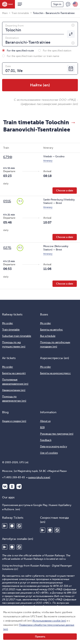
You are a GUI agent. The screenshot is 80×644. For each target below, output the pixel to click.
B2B (42, 427)
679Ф (8, 157)
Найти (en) (40, 85)
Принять (40, 637)
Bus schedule (48, 336)
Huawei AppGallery (12, 526)
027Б (7, 248)
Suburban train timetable (17, 336)
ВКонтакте (5, 486)
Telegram (19, 486)
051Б (7, 201)
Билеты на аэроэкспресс (55, 373)
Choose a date (65, 191)
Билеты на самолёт (14, 373)
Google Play (5, 526)
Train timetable (11, 330)
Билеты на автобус (52, 330)
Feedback (68, 4)
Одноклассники (12, 486)
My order (8, 323)
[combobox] (40, 28)
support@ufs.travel (39, 477)
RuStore (19, 526)
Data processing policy (54, 446)
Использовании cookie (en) (49, 621)
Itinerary (48, 161)
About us (45, 421)
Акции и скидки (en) (14, 421)
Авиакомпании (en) (14, 390)
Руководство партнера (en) (57, 434)
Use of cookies (49, 453)
